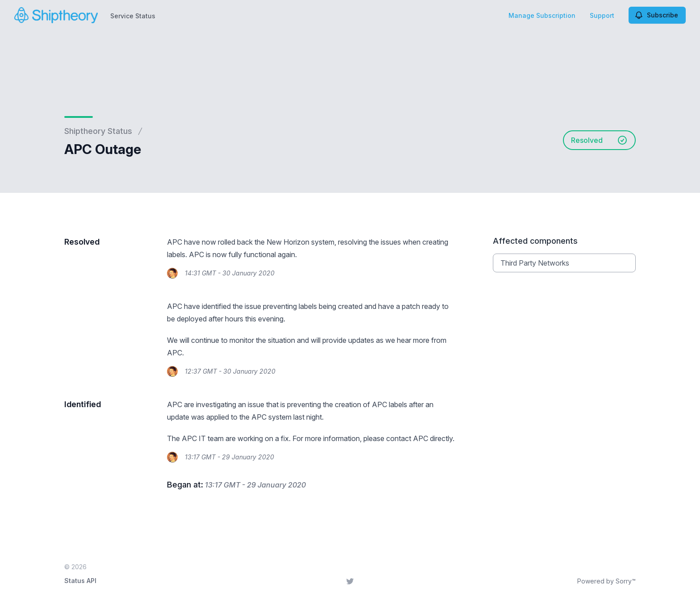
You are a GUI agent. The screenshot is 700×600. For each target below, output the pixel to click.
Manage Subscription (542, 15)
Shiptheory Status (98, 131)
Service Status (133, 16)
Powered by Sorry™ (606, 581)
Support (602, 15)
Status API (80, 581)
